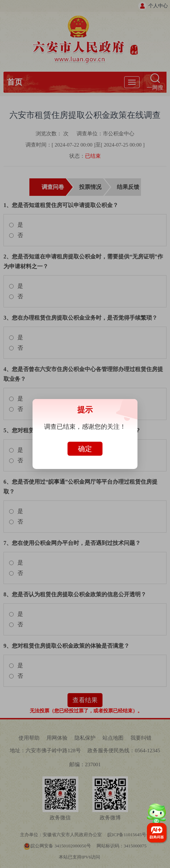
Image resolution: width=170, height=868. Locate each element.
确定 (85, 449)
